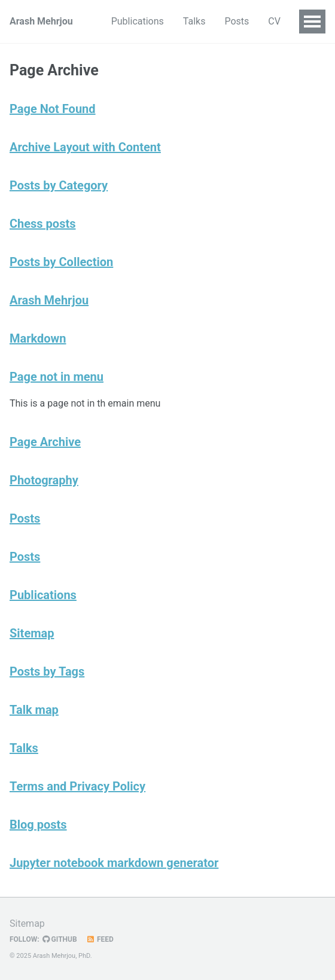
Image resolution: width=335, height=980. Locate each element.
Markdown (38, 338)
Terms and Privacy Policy (77, 786)
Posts (237, 21)
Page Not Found (53, 109)
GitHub (60, 939)
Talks (194, 21)
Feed (100, 939)
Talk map (34, 710)
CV (274, 21)
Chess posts (42, 224)
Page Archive (45, 442)
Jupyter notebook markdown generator (114, 863)
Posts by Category (59, 185)
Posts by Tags (47, 671)
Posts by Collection (61, 262)
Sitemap (32, 633)
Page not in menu (57, 377)
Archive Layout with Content (85, 147)
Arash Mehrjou (41, 21)
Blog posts (38, 825)
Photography (44, 480)
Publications (138, 21)
